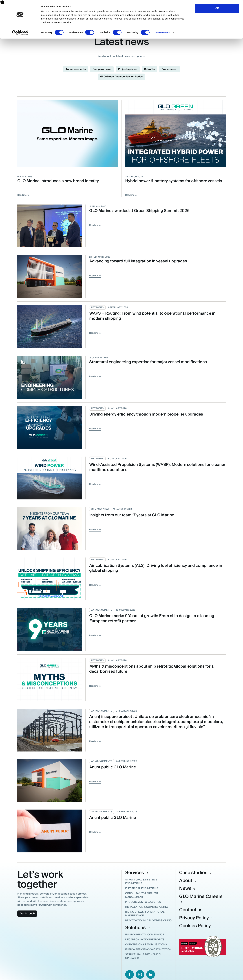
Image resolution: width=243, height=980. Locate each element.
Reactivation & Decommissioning (148, 921)
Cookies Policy (197, 926)
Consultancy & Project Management (142, 895)
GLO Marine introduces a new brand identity (58, 181)
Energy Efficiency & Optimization (148, 950)
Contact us (193, 910)
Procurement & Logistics (143, 902)
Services (137, 873)
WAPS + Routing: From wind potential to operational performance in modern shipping (152, 316)
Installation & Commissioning (146, 907)
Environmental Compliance (145, 935)
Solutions (138, 928)
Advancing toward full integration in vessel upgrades (138, 261)
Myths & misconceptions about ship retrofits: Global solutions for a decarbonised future (151, 669)
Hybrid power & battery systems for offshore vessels (174, 181)
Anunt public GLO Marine (113, 767)
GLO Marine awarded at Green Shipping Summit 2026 (139, 211)
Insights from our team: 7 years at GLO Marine (132, 515)
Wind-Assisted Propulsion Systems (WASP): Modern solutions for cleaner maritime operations (157, 467)
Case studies (196, 873)
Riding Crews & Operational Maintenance (145, 914)
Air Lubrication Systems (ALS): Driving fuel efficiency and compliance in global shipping (156, 568)
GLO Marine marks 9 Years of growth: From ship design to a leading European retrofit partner (152, 618)
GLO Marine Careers (201, 898)
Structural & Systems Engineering (141, 882)
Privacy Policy (196, 918)
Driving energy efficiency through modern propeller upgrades (146, 414)
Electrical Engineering (142, 888)
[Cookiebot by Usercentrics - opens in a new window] (20, 33)
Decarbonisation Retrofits (145, 940)
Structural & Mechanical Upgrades (144, 956)
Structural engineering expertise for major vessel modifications (148, 362)
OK (217, 8)
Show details (163, 32)
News (188, 888)
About (188, 881)
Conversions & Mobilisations (146, 945)
